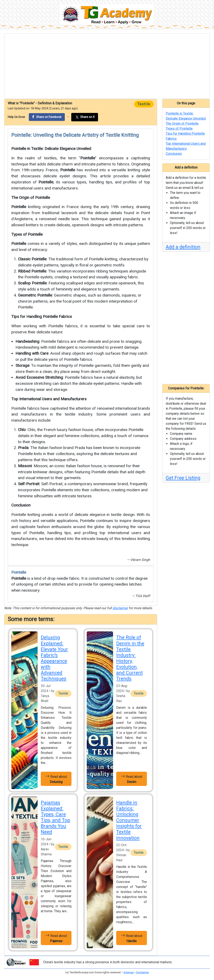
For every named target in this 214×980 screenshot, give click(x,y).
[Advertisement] (107, 66)
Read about (56, 779)
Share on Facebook (47, 117)
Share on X (85, 117)
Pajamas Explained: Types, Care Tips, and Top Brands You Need (55, 817)
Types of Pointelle (27, 234)
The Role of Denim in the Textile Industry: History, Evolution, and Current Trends (130, 658)
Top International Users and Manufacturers (49, 399)
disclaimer (120, 608)
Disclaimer (142, 972)
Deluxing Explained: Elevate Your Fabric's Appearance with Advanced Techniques (54, 658)
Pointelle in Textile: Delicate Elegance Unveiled (51, 149)
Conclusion (21, 505)
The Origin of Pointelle (31, 198)
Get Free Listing (183, 478)
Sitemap (129, 972)
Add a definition (183, 247)
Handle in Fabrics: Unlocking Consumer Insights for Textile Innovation (129, 820)
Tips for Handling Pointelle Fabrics (42, 317)
